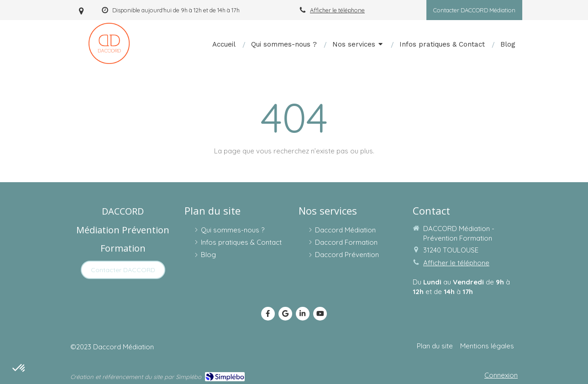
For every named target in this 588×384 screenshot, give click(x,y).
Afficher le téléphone (337, 10)
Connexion (501, 375)
